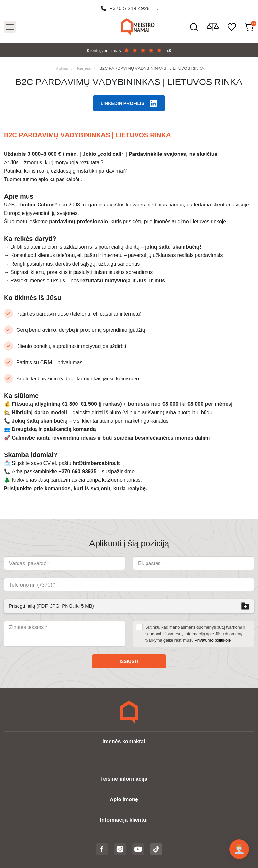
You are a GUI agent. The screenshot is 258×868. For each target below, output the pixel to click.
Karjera (84, 68)
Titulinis (61, 68)
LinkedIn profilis (123, 103)
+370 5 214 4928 (130, 8)
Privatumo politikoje (213, 640)
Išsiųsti (129, 661)
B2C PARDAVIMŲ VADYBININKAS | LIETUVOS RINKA (152, 68)
